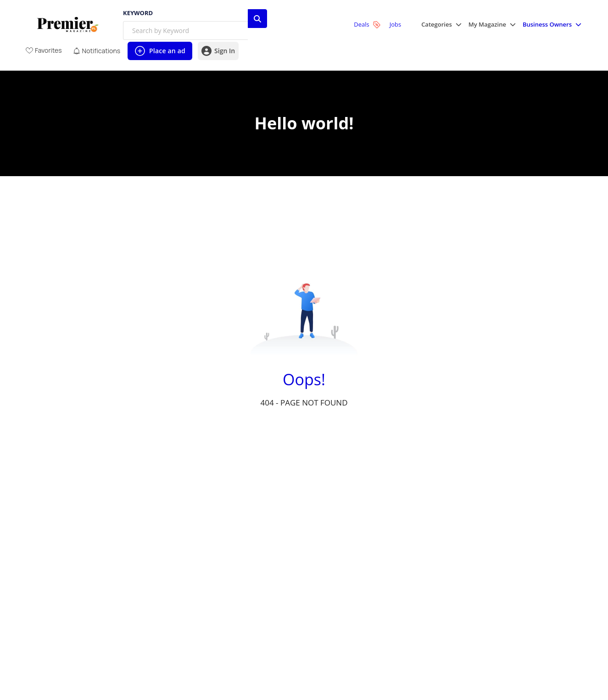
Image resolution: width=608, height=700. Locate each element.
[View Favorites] (44, 50)
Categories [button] (437, 25)
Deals (367, 24)
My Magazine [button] (487, 25)
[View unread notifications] (97, 51)
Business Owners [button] (547, 25)
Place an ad (160, 53)
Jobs (395, 24)
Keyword (138, 13)
